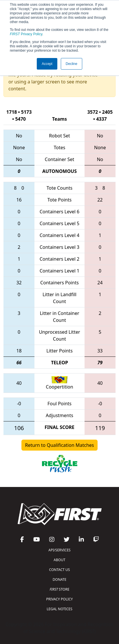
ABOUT (59, 560)
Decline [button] (72, 64)
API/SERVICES (59, 550)
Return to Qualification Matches (60, 445)
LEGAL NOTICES (59, 609)
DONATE (59, 579)
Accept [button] (47, 64)
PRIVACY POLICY (60, 599)
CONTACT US (60, 570)
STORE (59, 589)
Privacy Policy (26, 34)
